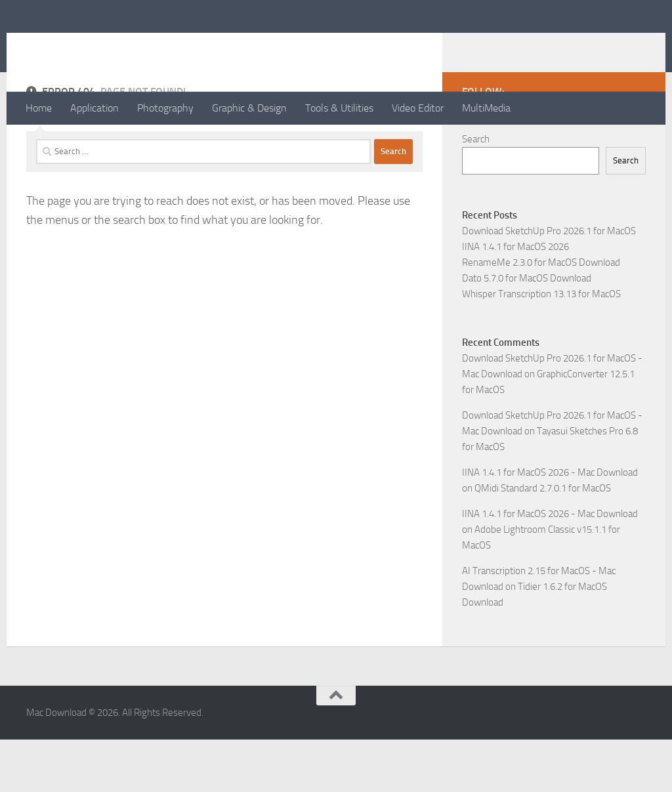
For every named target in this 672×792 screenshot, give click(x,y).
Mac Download (112, 45)
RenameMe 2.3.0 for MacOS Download (541, 315)
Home (39, 108)
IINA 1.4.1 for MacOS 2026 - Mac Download (550, 525)
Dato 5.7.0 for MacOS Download (527, 331)
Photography (165, 108)
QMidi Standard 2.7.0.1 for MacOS (543, 541)
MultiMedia (486, 108)
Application (94, 108)
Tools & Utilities (339, 108)
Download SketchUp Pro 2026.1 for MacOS (549, 283)
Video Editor (418, 108)
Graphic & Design (249, 108)
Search (476, 192)
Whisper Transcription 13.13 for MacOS (541, 346)
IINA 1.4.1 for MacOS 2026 (515, 299)
